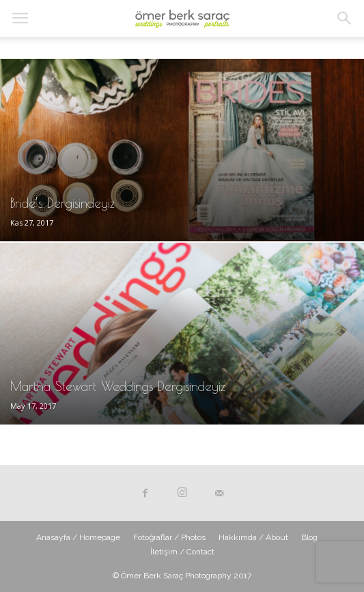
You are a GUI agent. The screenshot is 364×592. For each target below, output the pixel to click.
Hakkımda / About (253, 537)
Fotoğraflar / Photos (169, 537)
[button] (345, 18)
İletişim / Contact (182, 552)
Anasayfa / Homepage (78, 537)
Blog (309, 537)
